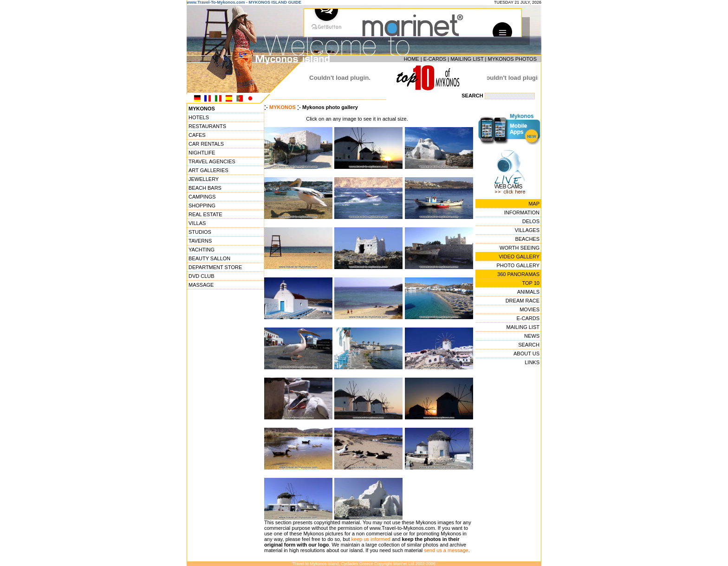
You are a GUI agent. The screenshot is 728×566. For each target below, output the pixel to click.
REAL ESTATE (205, 214)
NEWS (532, 336)
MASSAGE (201, 285)
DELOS (531, 221)
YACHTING (201, 250)
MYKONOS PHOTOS (512, 59)
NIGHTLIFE (202, 153)
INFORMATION (522, 212)
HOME (412, 59)
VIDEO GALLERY (519, 257)
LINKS (532, 362)
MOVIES (530, 309)
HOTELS (199, 117)
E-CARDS (435, 59)
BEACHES (527, 239)
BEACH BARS (205, 188)
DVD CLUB (201, 276)
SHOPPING (202, 206)
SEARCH (529, 345)
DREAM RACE (523, 301)
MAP (534, 204)
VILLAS (197, 223)
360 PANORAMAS (518, 274)
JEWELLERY (204, 179)
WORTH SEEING (520, 248)
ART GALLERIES (208, 170)
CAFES (197, 135)
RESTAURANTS (207, 126)
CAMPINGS (202, 197)
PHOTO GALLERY (518, 265)
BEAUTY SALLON (209, 258)
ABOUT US (526, 354)
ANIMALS (528, 292)
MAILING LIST (467, 59)
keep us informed (371, 539)
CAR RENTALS (206, 144)
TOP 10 (531, 283)
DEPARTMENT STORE (215, 267)
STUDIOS (200, 232)
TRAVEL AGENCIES (212, 161)
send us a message (446, 550)
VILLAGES (527, 230)
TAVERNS (200, 241)
